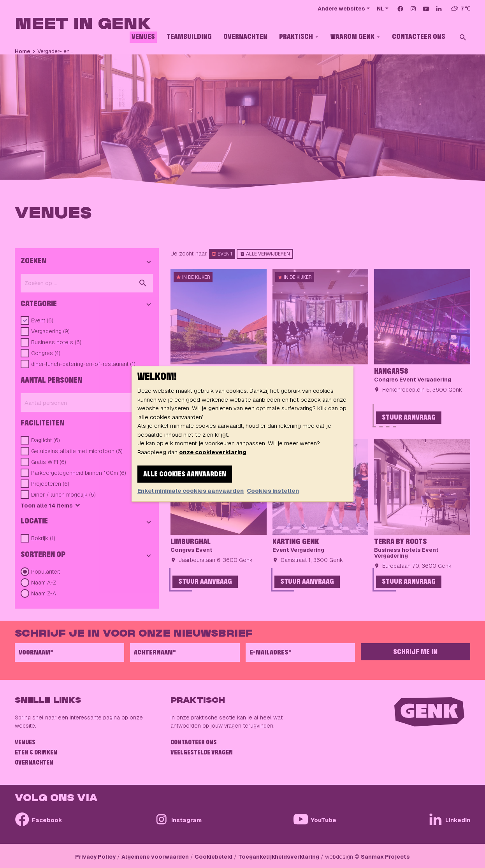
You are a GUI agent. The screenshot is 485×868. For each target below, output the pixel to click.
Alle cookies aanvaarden (185, 474)
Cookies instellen (273, 491)
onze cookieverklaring (213, 452)
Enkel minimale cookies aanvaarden (191, 491)
